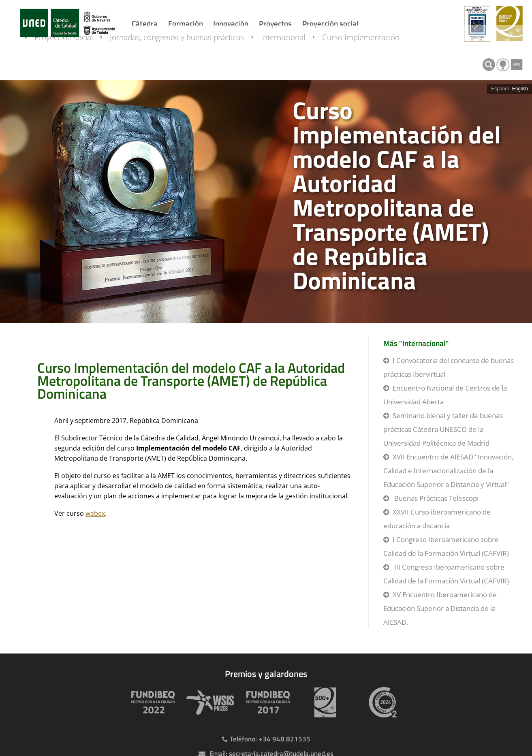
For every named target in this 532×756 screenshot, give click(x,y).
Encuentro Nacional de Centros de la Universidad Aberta (445, 395)
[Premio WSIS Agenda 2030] (209, 702)
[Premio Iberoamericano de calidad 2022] (151, 702)
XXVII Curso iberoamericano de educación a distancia (437, 519)
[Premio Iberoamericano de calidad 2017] (266, 702)
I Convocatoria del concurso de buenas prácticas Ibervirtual (449, 367)
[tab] (266, 201)
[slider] (266, 201)
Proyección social (330, 23)
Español (500, 89)
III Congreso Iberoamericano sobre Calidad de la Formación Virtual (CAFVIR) (446, 574)
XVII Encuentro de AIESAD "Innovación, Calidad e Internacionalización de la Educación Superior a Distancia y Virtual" (448, 471)
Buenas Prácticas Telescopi (436, 498)
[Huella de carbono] (381, 702)
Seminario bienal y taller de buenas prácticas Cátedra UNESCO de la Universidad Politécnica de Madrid (443, 429)
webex (95, 513)
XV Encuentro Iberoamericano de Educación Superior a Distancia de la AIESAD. (440, 608)
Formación (186, 23)
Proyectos (275, 23)
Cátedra (145, 23)
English (520, 89)
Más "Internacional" (416, 343)
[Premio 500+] (324, 702)
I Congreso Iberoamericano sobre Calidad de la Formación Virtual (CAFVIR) (446, 546)
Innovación (231, 23)
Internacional (291, 62)
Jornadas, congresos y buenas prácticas (185, 62)
